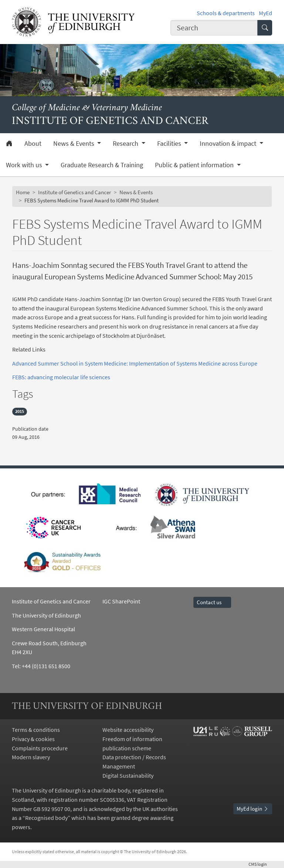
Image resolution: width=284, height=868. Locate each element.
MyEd (266, 13)
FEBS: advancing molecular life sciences (61, 377)
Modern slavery (31, 757)
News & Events (136, 192)
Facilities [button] (170, 144)
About (33, 144)
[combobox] (214, 28)
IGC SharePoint (121, 601)
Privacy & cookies (33, 739)
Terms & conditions (36, 730)
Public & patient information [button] (195, 165)
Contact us (212, 602)
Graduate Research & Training (102, 165)
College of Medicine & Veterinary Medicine (87, 108)
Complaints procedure (40, 748)
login (260, 864)
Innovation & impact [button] (229, 144)
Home (23, 192)
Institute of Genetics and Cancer (75, 192)
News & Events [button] (75, 144)
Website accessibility (128, 730)
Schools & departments (226, 13)
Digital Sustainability (128, 776)
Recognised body (46, 818)
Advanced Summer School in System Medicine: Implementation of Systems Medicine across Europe (135, 363)
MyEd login (253, 809)
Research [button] (126, 144)
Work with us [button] (25, 165)
